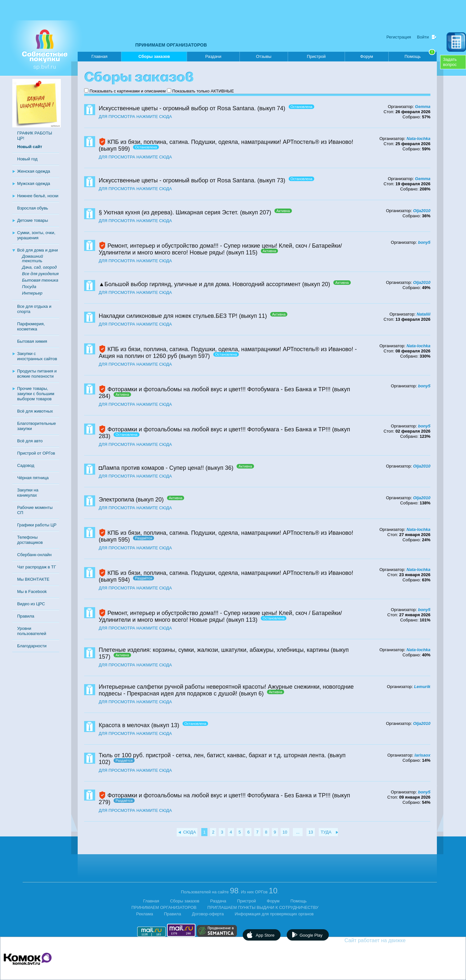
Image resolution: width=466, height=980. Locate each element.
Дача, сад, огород (39, 267)
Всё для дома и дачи (38, 250)
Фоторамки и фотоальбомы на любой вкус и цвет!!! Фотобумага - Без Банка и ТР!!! (219, 389)
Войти (423, 37)
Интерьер (32, 293)
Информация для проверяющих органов (274, 914)
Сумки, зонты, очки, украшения (36, 235)
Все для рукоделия (40, 274)
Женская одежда (34, 171)
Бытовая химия (32, 341)
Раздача (218, 901)
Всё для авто (30, 441)
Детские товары (33, 220)
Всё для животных (35, 411)
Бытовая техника (40, 280)
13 (311, 832)
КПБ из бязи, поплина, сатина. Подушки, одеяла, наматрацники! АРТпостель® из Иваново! (230, 142)
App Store (265, 935)
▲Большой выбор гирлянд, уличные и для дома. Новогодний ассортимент (200, 284)
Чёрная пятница (33, 478)
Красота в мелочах (124, 725)
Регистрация (399, 37)
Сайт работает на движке (389, 940)
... (298, 832)
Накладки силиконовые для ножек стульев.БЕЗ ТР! (168, 316)
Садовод (26, 465)
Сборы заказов (154, 58)
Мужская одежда (34, 183)
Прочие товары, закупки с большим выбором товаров (36, 394)
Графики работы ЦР (37, 525)
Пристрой (316, 56)
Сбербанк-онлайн (34, 555)
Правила (26, 616)
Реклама (145, 914)
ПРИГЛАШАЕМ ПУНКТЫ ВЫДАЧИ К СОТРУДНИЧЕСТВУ (263, 907)
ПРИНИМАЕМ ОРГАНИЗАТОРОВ (171, 45)
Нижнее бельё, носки (38, 196)
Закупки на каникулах (28, 493)
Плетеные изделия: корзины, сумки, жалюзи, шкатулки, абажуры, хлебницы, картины (214, 650)
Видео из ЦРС (31, 604)
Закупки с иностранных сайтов (37, 356)
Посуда (29, 287)
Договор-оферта (208, 914)
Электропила (116, 500)
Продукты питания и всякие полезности (37, 374)
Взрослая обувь (33, 208)
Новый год (27, 159)
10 (285, 832)
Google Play (311, 935)
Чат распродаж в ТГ (37, 567)
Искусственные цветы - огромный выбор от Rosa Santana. (177, 108)
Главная (99, 56)
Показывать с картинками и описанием (128, 91)
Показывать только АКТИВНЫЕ (203, 91)
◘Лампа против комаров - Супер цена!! (151, 468)
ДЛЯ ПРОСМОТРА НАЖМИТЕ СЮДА (135, 117)
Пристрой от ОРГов (36, 453)
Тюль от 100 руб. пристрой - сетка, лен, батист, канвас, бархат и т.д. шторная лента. (212, 755)
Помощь (420, 55)
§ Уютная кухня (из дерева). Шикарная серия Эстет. (169, 212)
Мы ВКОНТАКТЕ (33, 579)
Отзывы (264, 56)
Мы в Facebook (32, 592)
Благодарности (32, 646)
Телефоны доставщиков (30, 540)
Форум (367, 56)
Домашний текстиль (33, 258)
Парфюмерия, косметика (31, 326)
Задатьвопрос (450, 62)
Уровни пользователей (32, 631)
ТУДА (326, 832)
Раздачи (213, 56)
